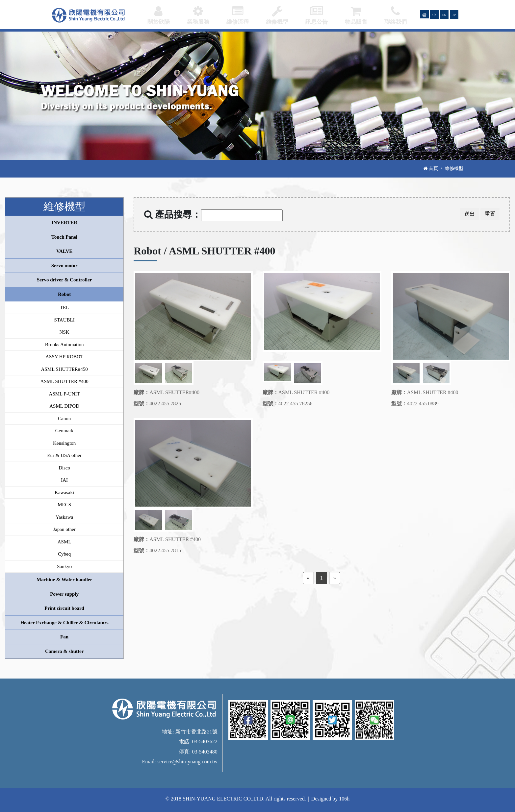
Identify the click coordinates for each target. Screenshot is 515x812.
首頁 (431, 168)
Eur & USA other (64, 455)
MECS (64, 505)
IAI (64, 480)
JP (454, 15)
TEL (64, 307)
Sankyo (64, 566)
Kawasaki (64, 492)
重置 (490, 214)
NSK (64, 332)
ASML (64, 542)
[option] (193, 316)
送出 (470, 214)
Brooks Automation (64, 345)
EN (444, 15)
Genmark (64, 431)
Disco (64, 468)
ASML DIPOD (64, 406)
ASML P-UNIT (64, 394)
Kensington (64, 443)
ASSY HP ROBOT (64, 357)
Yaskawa (64, 517)
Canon (64, 418)
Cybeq (64, 554)
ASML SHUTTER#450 (64, 369)
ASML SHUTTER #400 (64, 381)
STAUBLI (64, 320)
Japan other (64, 529)
